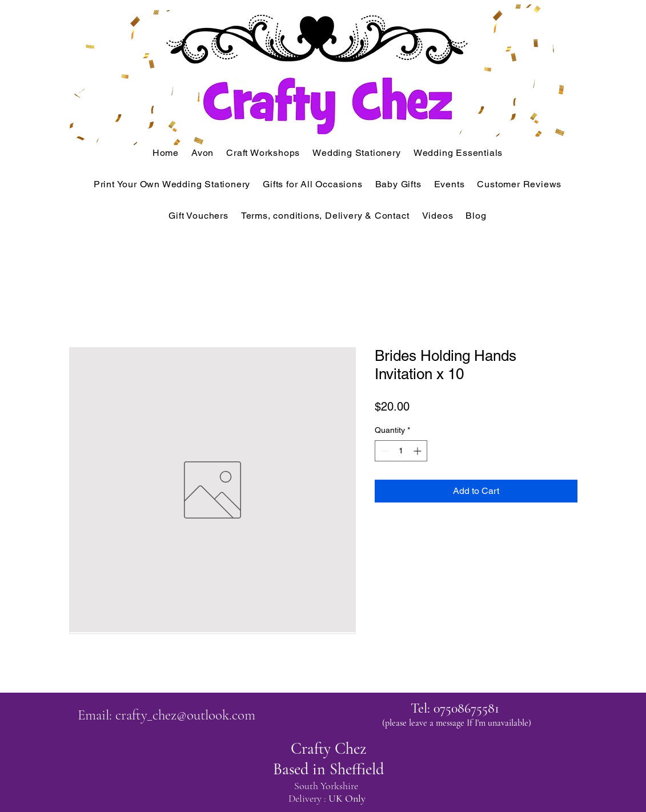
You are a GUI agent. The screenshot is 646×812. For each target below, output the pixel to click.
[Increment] (418, 451)
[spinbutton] (401, 451)
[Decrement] (384, 451)
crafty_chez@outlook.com (185, 715)
